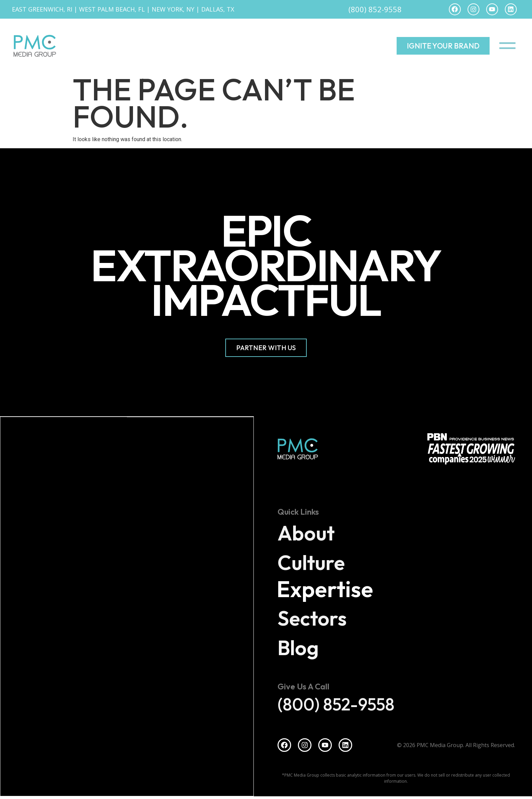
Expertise (331, 591)
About (312, 534)
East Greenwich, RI (42, 10)
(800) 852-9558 (375, 10)
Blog (303, 649)
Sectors (319, 619)
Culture (319, 563)
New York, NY (173, 10)
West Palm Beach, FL (112, 10)
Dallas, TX (218, 10)
